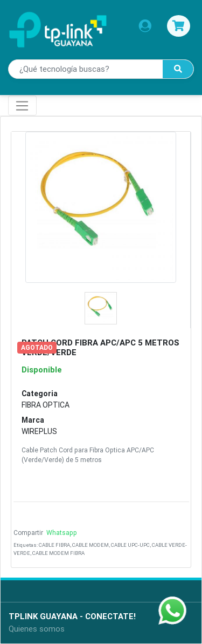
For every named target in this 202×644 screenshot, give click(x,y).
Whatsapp (61, 533)
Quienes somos (37, 629)
